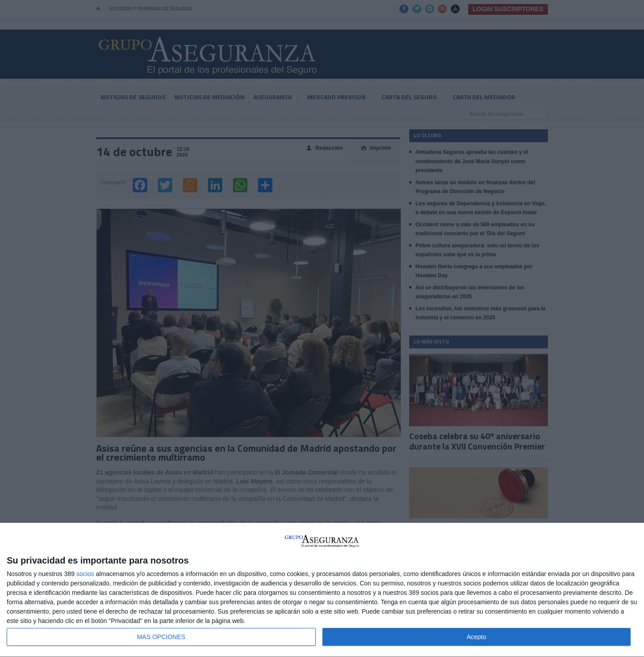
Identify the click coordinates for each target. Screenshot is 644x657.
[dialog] (322, 590)
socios (85, 574)
